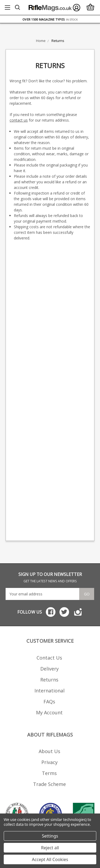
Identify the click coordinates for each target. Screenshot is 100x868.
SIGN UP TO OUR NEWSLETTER (50, 577)
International (49, 691)
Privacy (49, 762)
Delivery (49, 669)
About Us (49, 751)
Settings (50, 836)
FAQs (49, 702)
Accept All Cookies (50, 859)
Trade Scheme (49, 784)
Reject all (50, 848)
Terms (49, 773)
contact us (19, 120)
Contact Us (49, 658)
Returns (49, 680)
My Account (49, 712)
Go (87, 594)
